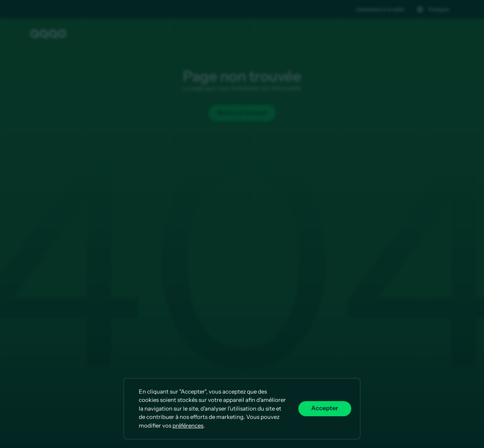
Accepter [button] (325, 408)
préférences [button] (188, 426)
